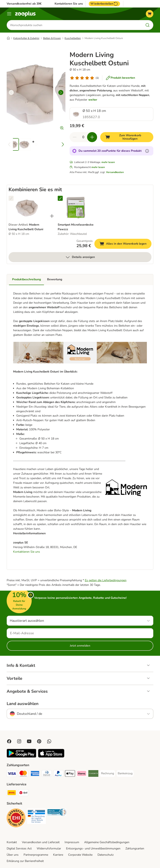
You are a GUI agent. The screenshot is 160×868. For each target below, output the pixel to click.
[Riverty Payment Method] (93, 774)
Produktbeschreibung (26, 279)
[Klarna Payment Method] (82, 774)
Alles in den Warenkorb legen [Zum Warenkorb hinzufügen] (125, 244)
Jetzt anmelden (80, 646)
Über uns (13, 855)
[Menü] (9, 14)
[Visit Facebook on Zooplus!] (9, 741)
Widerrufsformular (49, 848)
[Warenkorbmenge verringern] (75, 137)
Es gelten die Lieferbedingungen (106, 580)
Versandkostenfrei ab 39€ (24, 4)
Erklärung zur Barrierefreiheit (25, 861)
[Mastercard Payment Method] (23, 774)
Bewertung (55, 279)
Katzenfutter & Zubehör (26, 38)
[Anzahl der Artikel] (83, 137)
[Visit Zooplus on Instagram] (19, 741)
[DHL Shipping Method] (12, 793)
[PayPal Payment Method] (58, 774)
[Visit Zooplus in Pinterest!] (39, 741)
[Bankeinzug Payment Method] (125, 773)
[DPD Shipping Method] (23, 793)
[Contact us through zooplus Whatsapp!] (49, 741)
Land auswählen (23, 704)
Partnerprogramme (36, 855)
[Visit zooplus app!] (21, 757)
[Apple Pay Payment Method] (70, 774)
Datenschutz (106, 855)
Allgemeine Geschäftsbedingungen (107, 842)
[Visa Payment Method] (12, 774)
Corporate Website (80, 855)
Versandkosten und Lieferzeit (41, 842)
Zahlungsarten (135, 848)
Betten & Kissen (52, 38)
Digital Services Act (19, 848)
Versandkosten (115, 172)
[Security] (16, 819)
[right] (61, 92)
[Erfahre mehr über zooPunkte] (147, 151)
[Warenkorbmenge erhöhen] (92, 137)
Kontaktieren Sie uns (69, 4)
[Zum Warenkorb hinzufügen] (127, 137)
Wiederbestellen (104, 4)
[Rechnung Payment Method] (107, 773)
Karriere (58, 855)
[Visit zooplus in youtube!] (29, 741)
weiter (93, 100)
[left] (11, 92)
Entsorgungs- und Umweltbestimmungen (93, 848)
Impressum (72, 842)
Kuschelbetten (73, 38)
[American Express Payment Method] (35, 774)
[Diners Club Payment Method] (47, 774)
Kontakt (12, 842)
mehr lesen (108, 162)
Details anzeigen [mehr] (80, 257)
